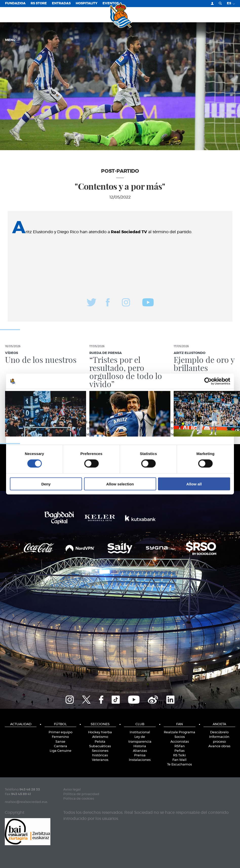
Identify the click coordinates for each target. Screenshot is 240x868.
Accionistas (180, 742)
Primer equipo (61, 732)
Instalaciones (140, 760)
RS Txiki (179, 755)
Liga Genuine (61, 751)
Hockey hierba (100, 732)
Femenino (60, 737)
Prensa (140, 755)
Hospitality (87, 3)
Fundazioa (15, 3)
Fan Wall (179, 760)
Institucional (140, 732)
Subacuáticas (100, 746)
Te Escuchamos (179, 765)
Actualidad (21, 724)
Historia (140, 746)
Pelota (100, 742)
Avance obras (219, 746)
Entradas (61, 3)
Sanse (60, 742)
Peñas (179, 751)
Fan (179, 724)
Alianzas (140, 751)
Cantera (61, 746)
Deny (46, 484)
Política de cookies (79, 799)
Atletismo (100, 737)
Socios (180, 737)
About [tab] (196, 396)
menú (12, 40)
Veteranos (100, 760)
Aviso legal (72, 790)
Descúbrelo (219, 732)
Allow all (194, 484)
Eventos (111, 3)
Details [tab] (120, 396)
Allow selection (120, 484)
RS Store (39, 3)
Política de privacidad (81, 794)
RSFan (180, 746)
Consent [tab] (44, 396)
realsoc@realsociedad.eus (26, 802)
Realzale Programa (179, 732)
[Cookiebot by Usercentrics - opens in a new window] (208, 381)
